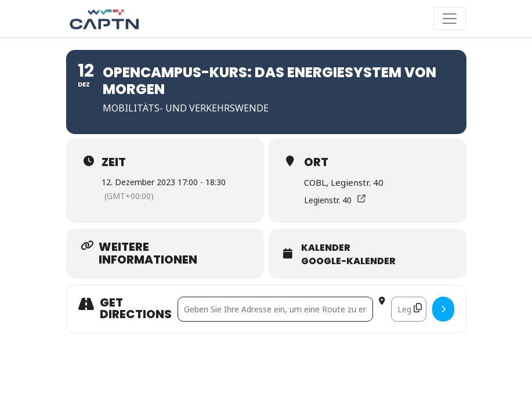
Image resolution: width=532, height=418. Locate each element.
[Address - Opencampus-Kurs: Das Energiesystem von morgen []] (275, 309)
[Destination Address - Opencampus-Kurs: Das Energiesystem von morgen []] (409, 309)
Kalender (326, 248)
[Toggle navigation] (450, 19)
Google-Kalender (348, 261)
